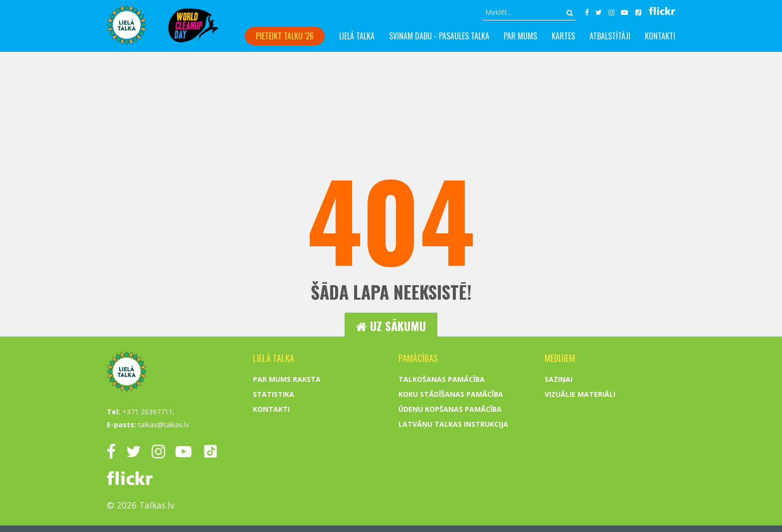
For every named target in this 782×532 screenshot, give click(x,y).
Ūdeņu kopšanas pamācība (450, 527)
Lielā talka (357, 36)
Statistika (274, 512)
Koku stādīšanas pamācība (451, 512)
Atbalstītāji (610, 36)
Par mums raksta (287, 497)
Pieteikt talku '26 (285, 36)
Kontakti (660, 36)
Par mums (520, 36)
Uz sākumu (391, 326)
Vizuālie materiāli (580, 512)
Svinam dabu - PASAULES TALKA (439, 36)
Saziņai (559, 497)
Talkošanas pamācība (442, 497)
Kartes (563, 36)
